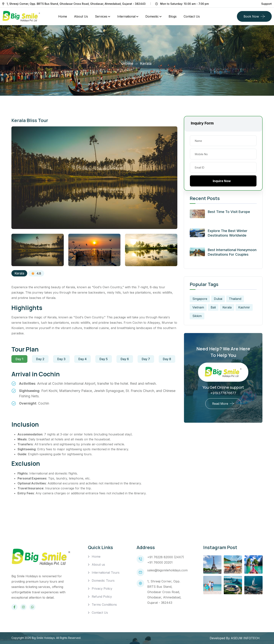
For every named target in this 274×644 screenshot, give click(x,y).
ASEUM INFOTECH (245, 638)
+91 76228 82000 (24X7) (166, 557)
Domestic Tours (103, 581)
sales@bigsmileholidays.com (167, 570)
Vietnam (198, 307)
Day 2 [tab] (40, 359)
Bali (213, 307)
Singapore (200, 299)
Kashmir (244, 307)
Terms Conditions (104, 605)
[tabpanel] (94, 391)
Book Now (251, 16)
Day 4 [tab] (82, 359)
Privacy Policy (102, 589)
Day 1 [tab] (19, 359)
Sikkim (197, 316)
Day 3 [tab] (61, 359)
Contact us (192, 16)
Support (266, 4)
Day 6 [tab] (125, 359)
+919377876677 (223, 393)
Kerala (19, 273)
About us (98, 565)
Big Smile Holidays (43, 638)
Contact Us (100, 613)
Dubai (218, 299)
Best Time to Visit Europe (229, 212)
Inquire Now (223, 181)
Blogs (173, 16)
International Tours (106, 573)
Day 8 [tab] (167, 359)
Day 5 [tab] (104, 359)
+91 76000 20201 (160, 562)
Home (63, 16)
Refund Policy (102, 597)
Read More (220, 404)
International (126, 16)
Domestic (152, 16)
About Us (81, 16)
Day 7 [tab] (146, 359)
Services (101, 16)
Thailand (235, 299)
